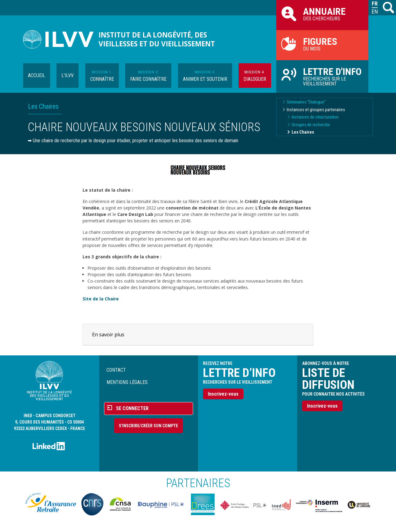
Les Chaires (303, 132)
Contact (116, 370)
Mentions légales (127, 382)
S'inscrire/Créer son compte (148, 426)
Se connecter (132, 408)
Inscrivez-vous (223, 394)
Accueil (37, 75)
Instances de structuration (315, 117)
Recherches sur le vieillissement (322, 76)
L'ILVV (68, 75)
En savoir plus (108, 334)
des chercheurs (322, 14)
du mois (322, 44)
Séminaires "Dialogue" (306, 102)
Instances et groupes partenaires (316, 110)
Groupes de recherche (311, 125)
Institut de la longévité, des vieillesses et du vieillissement (157, 39)
